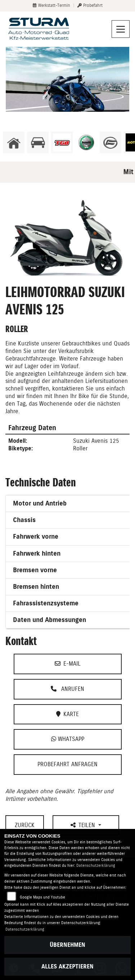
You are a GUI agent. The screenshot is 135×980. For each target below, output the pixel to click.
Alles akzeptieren (67, 966)
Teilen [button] (84, 825)
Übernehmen (67, 945)
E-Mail (68, 664)
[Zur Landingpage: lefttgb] (62, 142)
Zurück (25, 825)
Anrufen (67, 689)
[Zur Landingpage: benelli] (86, 142)
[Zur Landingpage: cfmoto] (111, 142)
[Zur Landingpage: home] (14, 142)
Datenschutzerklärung (96, 866)
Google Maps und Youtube (42, 897)
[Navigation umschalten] (121, 29)
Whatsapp (68, 739)
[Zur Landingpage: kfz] (38, 142)
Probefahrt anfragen (67, 764)
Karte (67, 714)
